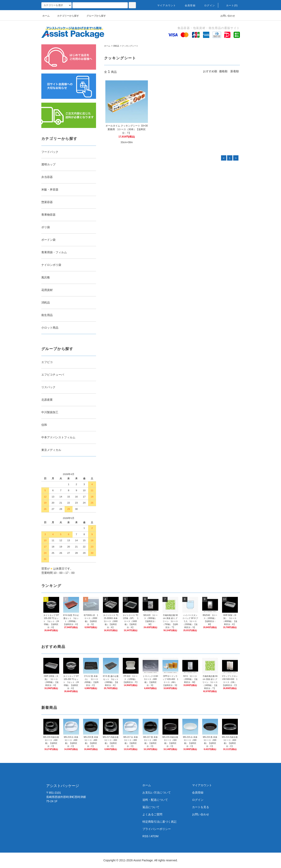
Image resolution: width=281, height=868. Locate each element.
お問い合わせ (225, 16)
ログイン (207, 5)
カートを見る (201, 807)
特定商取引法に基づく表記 (159, 822)
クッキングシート (130, 46)
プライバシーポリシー (157, 829)
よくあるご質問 (152, 814)
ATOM (154, 836)
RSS (145, 836)
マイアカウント (164, 5)
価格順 (223, 71)
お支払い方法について (157, 792)
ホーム (46, 16)
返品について (151, 807)
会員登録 (188, 5)
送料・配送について (155, 800)
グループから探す (94, 16)
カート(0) (230, 5)
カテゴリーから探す (66, 16)
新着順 (235, 71)
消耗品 (116, 46)
